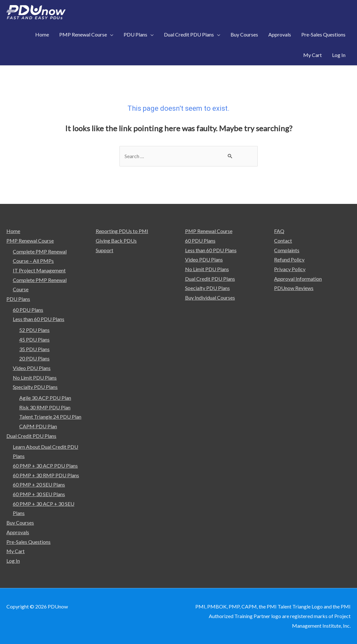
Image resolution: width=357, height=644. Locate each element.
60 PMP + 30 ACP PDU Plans (45, 466)
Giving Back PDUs (116, 241)
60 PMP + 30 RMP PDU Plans (46, 475)
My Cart (16, 551)
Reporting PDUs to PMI (122, 231)
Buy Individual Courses (210, 298)
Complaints (287, 250)
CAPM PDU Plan (38, 426)
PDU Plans (18, 299)
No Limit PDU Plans (35, 378)
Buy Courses (20, 523)
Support (105, 250)
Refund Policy (289, 259)
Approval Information (298, 279)
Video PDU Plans (32, 368)
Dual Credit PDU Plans (31, 436)
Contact (283, 241)
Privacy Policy (290, 269)
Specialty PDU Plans (35, 387)
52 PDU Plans (34, 330)
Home (13, 231)
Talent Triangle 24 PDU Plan (50, 417)
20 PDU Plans (34, 358)
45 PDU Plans (34, 339)
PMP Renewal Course (30, 241)
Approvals (18, 532)
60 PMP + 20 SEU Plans (39, 484)
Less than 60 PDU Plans (39, 319)
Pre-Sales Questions (28, 542)
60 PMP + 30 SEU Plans (39, 494)
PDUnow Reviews (294, 288)
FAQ (279, 231)
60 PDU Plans (28, 310)
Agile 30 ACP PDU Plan (45, 398)
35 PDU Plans (34, 349)
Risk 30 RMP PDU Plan (45, 407)
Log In (13, 561)
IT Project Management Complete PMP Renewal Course (40, 280)
